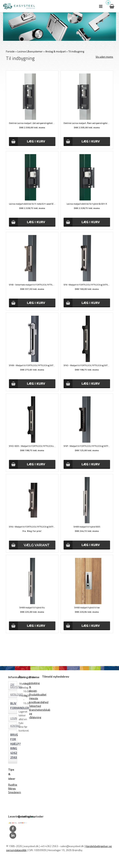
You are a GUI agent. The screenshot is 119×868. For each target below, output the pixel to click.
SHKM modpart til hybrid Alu (32, 608)
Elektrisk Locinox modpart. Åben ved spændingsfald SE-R (87, 123)
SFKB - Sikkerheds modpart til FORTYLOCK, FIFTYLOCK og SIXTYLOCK (32, 285)
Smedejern (15, 792)
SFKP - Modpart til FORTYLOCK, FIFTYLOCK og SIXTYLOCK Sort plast (87, 446)
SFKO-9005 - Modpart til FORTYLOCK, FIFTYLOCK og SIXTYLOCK (32, 446)
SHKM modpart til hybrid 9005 (87, 527)
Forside (10, 51)
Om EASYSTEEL (14, 686)
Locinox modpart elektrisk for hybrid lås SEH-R (87, 204)
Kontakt (14, 726)
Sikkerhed (35, 706)
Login (14, 718)
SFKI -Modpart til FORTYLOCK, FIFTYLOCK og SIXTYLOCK (87, 285)
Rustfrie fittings (13, 786)
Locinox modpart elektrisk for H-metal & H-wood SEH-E (32, 204)
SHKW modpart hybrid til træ (87, 608)
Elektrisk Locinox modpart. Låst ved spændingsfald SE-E (32, 123)
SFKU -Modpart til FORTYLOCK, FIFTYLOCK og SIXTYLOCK (32, 527)
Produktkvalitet (38, 694)
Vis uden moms (104, 57)
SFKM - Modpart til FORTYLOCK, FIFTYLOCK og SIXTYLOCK (32, 365)
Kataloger (14, 695)
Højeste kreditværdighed (39, 700)
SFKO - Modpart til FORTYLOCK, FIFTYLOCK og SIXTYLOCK (87, 365)
